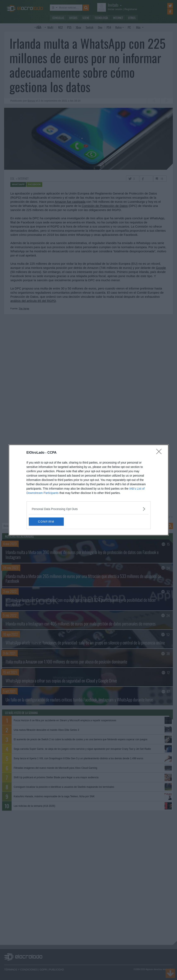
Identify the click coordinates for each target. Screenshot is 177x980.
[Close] (160, 453)
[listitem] (89, 509)
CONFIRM (48, 522)
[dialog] (89, 490)
